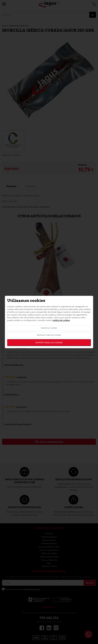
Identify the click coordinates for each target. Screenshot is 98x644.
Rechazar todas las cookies (49, 335)
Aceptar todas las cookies (49, 342)
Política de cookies (61, 320)
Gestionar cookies (49, 328)
